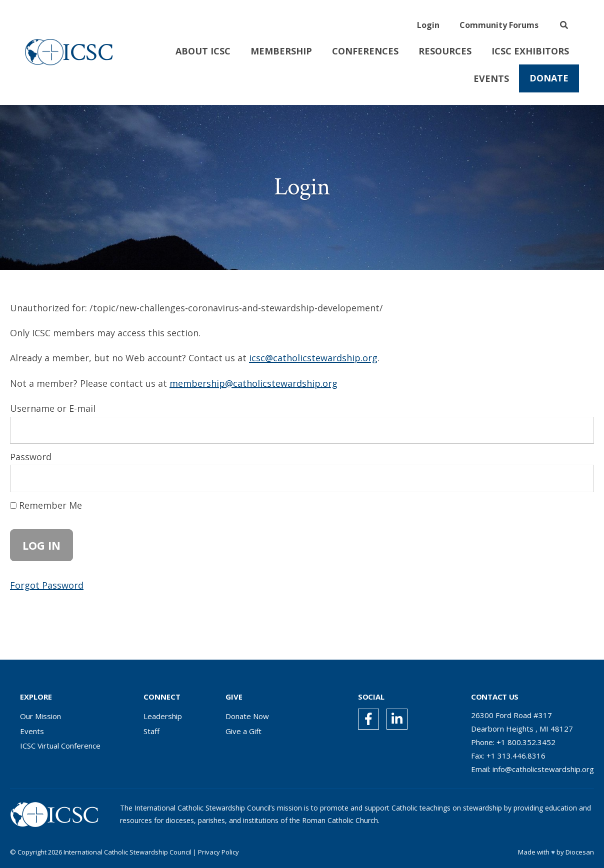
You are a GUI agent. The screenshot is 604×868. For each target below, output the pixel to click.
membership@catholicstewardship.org (253, 383)
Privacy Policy (218, 852)
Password (31, 457)
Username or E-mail (53, 408)
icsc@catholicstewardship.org (313, 358)
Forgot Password (47, 585)
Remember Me (46, 505)
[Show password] (577, 478)
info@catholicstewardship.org (543, 769)
